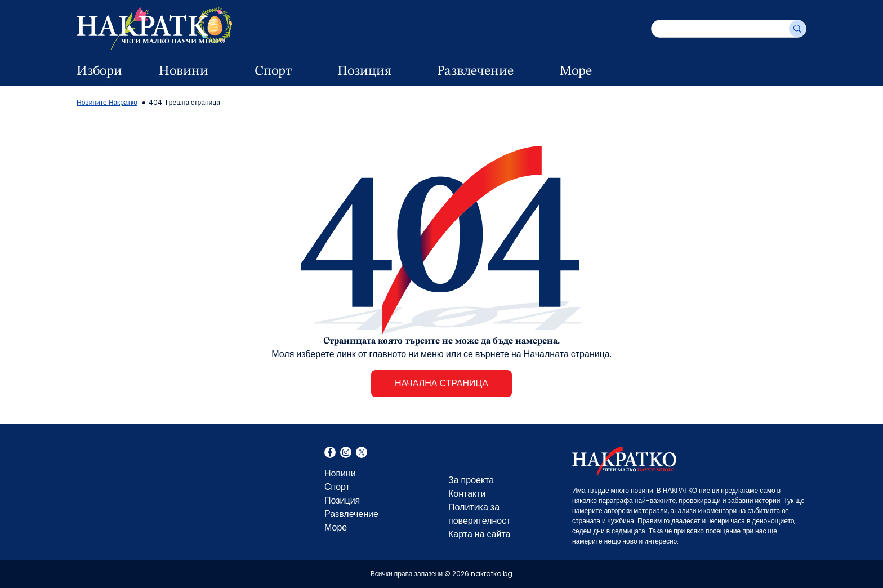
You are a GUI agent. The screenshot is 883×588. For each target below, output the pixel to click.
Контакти (467, 494)
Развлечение (475, 72)
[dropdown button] (229, 72)
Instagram (346, 453)
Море (576, 72)
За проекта (471, 480)
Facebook (330, 453)
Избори (99, 72)
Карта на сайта (479, 534)
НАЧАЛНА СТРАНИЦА (441, 383)
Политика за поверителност (480, 514)
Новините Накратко (107, 102)
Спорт (273, 72)
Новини (184, 72)
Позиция (364, 72)
